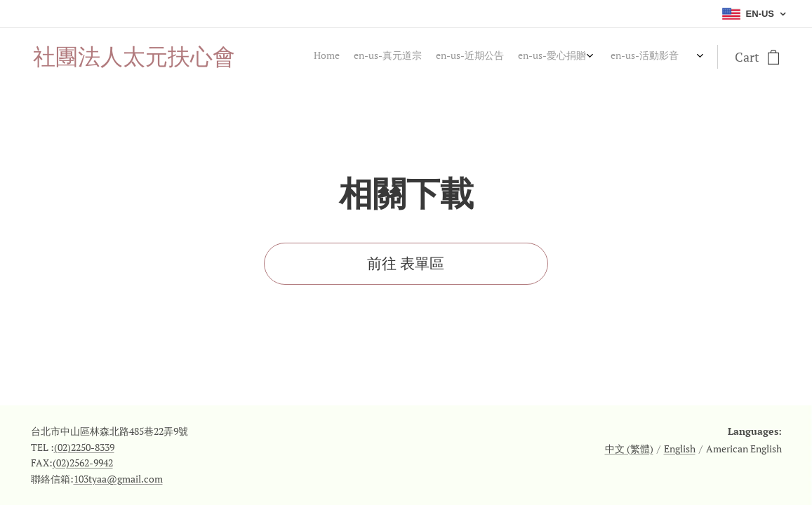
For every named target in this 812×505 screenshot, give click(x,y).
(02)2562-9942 (83, 463)
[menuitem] (582, 57)
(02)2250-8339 (84, 447)
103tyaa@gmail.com (118, 479)
